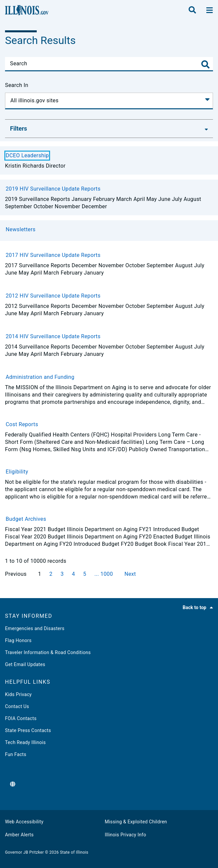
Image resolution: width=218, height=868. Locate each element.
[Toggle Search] (205, 64)
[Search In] (109, 101)
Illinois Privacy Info (126, 835)
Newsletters (21, 229)
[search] (192, 10)
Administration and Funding (40, 377)
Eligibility (17, 472)
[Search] (109, 64)
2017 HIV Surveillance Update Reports (53, 255)
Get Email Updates (25, 664)
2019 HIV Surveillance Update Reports (53, 189)
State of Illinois (74, 852)
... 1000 (104, 574)
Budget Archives (26, 519)
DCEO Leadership (27, 155)
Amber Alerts (19, 835)
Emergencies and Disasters (35, 628)
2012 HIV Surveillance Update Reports (53, 296)
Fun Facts (16, 754)
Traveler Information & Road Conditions (48, 652)
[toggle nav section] (209, 10)
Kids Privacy (18, 694)
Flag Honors (18, 640)
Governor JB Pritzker (24, 852)
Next (130, 574)
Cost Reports (22, 424)
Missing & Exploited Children (136, 822)
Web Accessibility (24, 822)
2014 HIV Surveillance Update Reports (53, 336)
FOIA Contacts (21, 718)
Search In (17, 85)
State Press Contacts (28, 730)
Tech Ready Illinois (25, 742)
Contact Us (17, 706)
